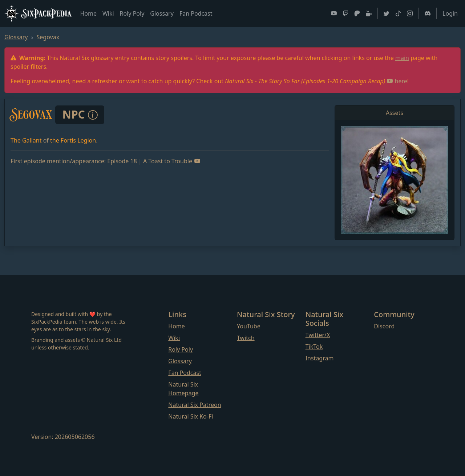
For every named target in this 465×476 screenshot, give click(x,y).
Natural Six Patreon (195, 405)
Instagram (320, 358)
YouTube (249, 326)
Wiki (108, 13)
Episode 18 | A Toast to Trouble (154, 161)
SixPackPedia (38, 13)
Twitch (246, 338)
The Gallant (26, 140)
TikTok (314, 347)
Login (450, 13)
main (402, 58)
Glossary (162, 13)
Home (88, 13)
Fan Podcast (196, 13)
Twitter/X (318, 335)
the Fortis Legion (73, 140)
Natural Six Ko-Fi (191, 416)
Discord (384, 326)
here (397, 81)
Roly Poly (132, 13)
